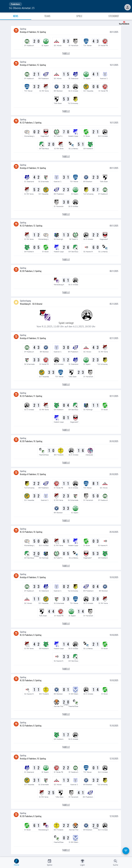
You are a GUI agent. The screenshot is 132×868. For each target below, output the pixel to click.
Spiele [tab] (79, 16)
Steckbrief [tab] (114, 16)
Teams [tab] (47, 16)
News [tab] (16, 16)
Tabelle (66, 54)
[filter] (126, 851)
